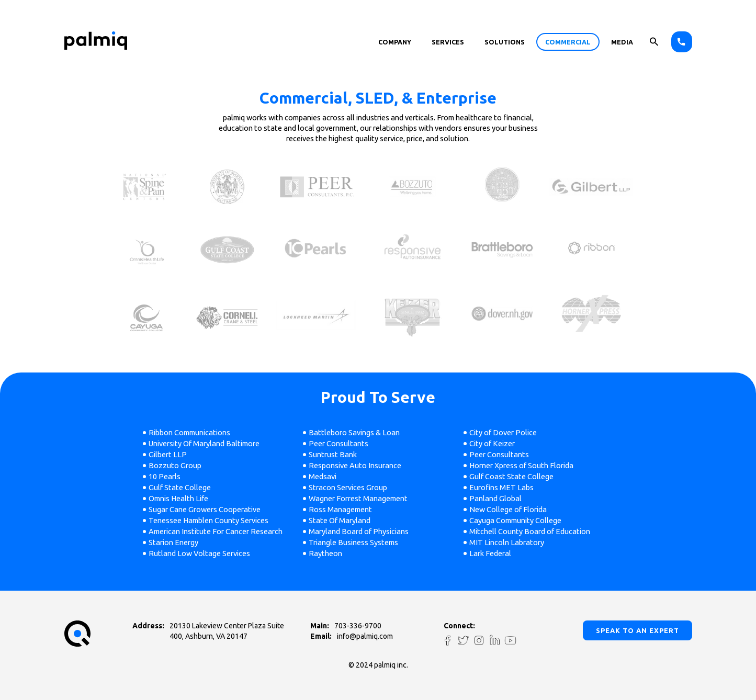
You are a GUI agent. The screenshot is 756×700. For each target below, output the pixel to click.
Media (622, 42)
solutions (505, 42)
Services (448, 42)
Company (395, 42)
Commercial (568, 42)
